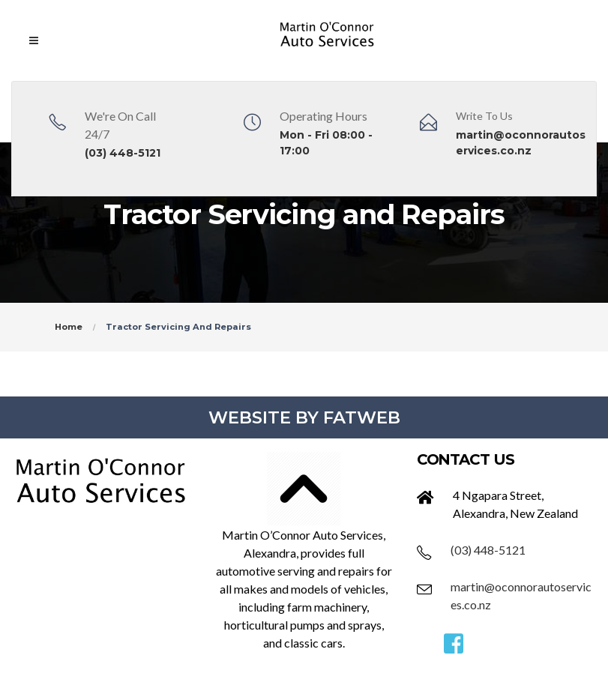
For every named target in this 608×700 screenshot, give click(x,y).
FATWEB (362, 417)
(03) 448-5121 (123, 153)
